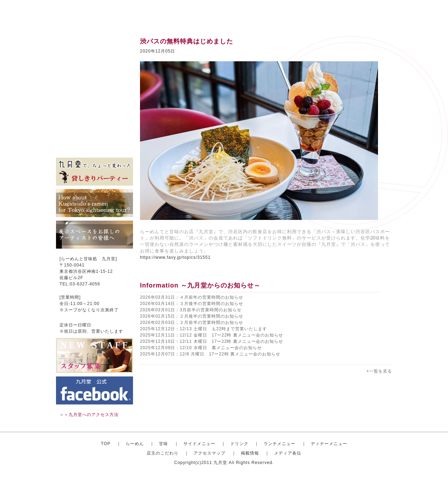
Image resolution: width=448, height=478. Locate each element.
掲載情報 (94, 137)
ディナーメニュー (329, 444)
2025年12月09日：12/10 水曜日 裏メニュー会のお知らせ (201, 348)
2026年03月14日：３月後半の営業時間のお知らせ (192, 304)
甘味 (94, 63)
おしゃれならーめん (94, 53)
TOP (106, 444)
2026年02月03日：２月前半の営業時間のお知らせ (192, 323)
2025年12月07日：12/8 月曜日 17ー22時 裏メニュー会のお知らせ (210, 354)
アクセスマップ (94, 126)
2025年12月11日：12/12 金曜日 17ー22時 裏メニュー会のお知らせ (212, 335)
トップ (94, 42)
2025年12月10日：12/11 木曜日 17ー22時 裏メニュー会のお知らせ (212, 341)
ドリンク (94, 84)
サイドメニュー (94, 74)
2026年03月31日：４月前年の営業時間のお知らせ (192, 297)
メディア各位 (94, 147)
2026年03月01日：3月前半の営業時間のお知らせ (191, 310)
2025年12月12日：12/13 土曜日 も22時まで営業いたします (204, 329)
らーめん (135, 444)
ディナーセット (94, 105)
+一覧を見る (379, 371)
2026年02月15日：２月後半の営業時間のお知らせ (192, 316)
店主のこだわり (94, 116)
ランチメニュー (94, 95)
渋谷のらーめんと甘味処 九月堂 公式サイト (100, 14)
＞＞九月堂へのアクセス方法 (89, 415)
